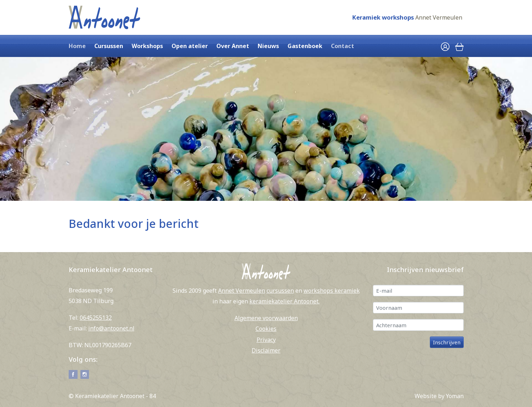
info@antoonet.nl (111, 328)
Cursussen (109, 46)
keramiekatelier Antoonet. (285, 301)
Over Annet (233, 46)
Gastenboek (305, 46)
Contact (343, 46)
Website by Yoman (439, 396)
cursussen (280, 291)
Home (77, 46)
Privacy (266, 340)
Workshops (147, 46)
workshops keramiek (332, 291)
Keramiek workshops (383, 17)
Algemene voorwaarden (266, 318)
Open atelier (190, 46)
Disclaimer (266, 350)
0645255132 (96, 318)
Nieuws (268, 46)
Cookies (266, 329)
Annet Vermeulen (439, 17)
